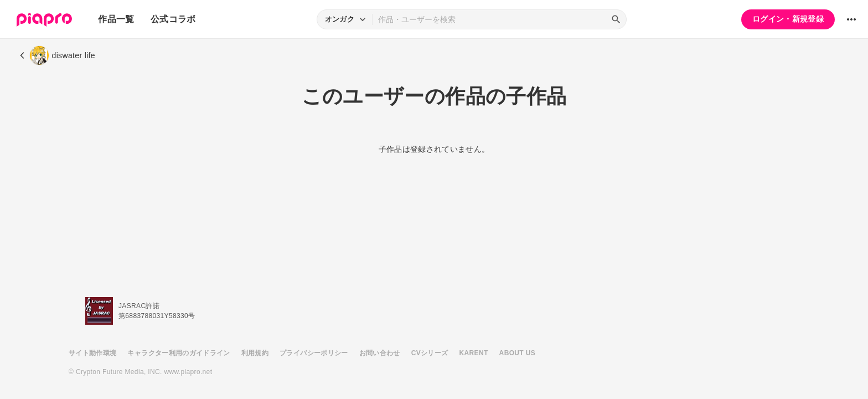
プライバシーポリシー (314, 353)
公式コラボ (173, 19)
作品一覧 (116, 19)
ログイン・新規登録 (788, 19)
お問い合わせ (380, 353)
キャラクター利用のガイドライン (179, 353)
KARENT (474, 353)
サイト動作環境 (92, 353)
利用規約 (255, 353)
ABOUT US (517, 353)
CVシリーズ (430, 353)
